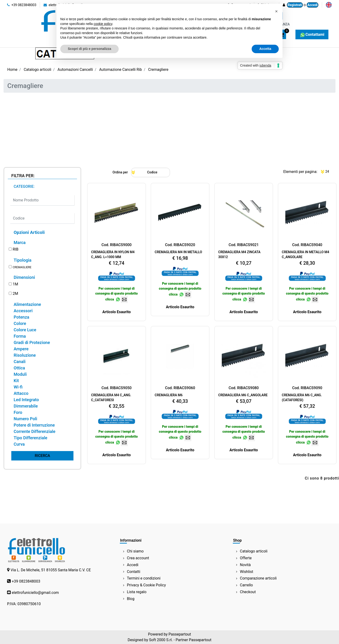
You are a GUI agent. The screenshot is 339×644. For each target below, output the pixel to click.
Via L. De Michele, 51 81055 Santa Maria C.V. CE (51, 570)
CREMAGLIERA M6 (169, 395)
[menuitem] (329, 5)
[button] (42, 456)
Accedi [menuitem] (133, 565)
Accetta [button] (265, 49)
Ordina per (120, 172)
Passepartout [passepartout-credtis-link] (180, 634)
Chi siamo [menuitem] (135, 551)
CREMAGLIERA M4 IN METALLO (178, 252)
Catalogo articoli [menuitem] (254, 551)
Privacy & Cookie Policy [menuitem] (146, 585)
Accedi (313, 5)
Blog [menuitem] (131, 599)
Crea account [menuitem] (138, 558)
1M (15, 284)
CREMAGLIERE (22, 267)
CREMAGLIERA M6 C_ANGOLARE (243, 395)
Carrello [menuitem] (246, 585)
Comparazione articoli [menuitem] (258, 578)
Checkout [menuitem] (248, 592)
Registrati (295, 5)
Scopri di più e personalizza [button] (89, 49)
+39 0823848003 (22, 5)
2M (15, 294)
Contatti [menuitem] (134, 572)
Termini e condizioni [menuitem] (144, 578)
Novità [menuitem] (245, 565)
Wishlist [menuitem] (246, 572)
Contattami (312, 34)
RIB (16, 249)
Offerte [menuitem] (246, 558)
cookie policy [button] (103, 24)
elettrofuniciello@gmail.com (35, 593)
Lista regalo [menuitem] (137, 592)
